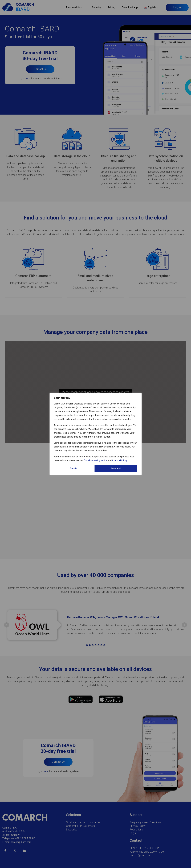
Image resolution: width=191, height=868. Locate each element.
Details (74, 468)
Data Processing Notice (96, 460)
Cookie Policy (119, 460)
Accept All (116, 468)
